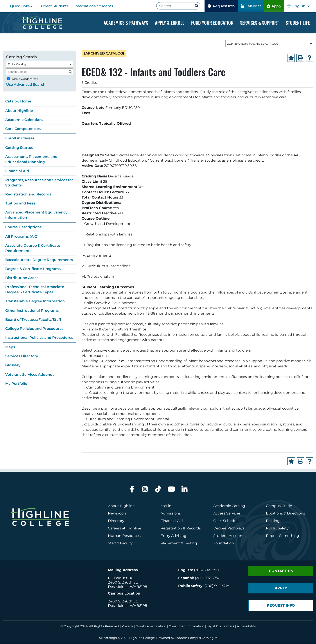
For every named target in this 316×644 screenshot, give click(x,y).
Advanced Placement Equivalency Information (36, 215)
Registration (171, 528)
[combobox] (269, 44)
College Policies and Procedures (34, 329)
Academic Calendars (24, 120)
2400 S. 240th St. (123, 583)
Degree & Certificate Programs (33, 269)
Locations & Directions (285, 514)
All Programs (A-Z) (22, 236)
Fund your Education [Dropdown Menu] (212, 23)
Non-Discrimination (151, 626)
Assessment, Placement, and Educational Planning (31, 159)
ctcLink (167, 506)
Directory (116, 521)
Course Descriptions (23, 227)
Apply (274, 6)
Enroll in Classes (20, 138)
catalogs (110, 638)
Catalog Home (18, 101)
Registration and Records (28, 194)
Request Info (221, 6)
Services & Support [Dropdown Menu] (259, 23)
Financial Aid (17, 171)
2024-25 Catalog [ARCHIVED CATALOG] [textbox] (253, 44)
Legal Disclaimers (220, 626)
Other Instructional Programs (32, 311)
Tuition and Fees (20, 203)
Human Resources (124, 536)
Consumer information (186, 626)
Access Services (227, 514)
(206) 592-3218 (217, 586)
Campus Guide (279, 506)
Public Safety (277, 528)
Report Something (283, 536)
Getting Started (19, 148)
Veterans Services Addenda (30, 375)
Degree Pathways (229, 528)
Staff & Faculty (120, 543)
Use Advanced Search (26, 85)
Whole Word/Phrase (25, 79)
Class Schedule (226, 521)
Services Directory (22, 356)
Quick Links (20, 6)
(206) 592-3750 (208, 578)
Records (194, 528)
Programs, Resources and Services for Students (39, 183)
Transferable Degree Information (35, 301)
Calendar (251, 6)
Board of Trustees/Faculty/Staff (33, 320)
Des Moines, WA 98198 (127, 587)
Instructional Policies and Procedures (39, 338)
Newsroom (118, 514)
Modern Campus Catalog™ (196, 638)
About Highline (19, 111)
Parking (273, 521)
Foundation (224, 543)
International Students (94, 6)
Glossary (13, 365)
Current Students (53, 6)
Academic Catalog (229, 506)
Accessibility (246, 626)
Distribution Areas (22, 278)
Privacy (127, 626)
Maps (10, 347)
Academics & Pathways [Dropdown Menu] (126, 23)
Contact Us (281, 571)
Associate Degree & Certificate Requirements (33, 248)
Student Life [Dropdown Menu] (298, 23)
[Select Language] (301, 6)
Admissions (171, 514)
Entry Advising (173, 536)
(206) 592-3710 (206, 570)
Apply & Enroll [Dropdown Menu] (170, 23)
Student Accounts (229, 536)
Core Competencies (23, 129)
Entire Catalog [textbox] (17, 64)
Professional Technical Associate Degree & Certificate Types (35, 289)
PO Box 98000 (121, 578)
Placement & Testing (179, 543)
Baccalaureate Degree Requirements (39, 260)
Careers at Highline (125, 528)
